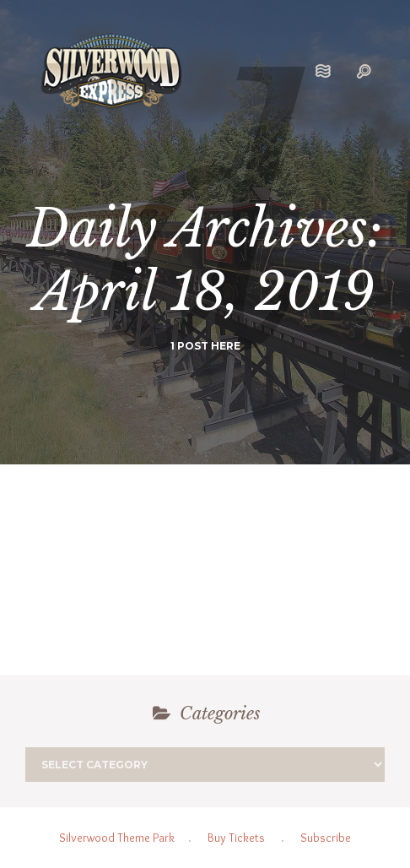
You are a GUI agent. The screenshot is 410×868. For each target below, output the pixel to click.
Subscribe (326, 838)
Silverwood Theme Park (117, 838)
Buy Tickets (236, 838)
